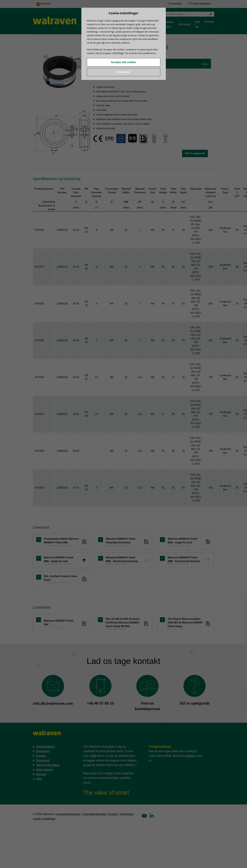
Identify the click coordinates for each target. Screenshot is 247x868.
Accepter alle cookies (124, 62)
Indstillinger (123, 72)
